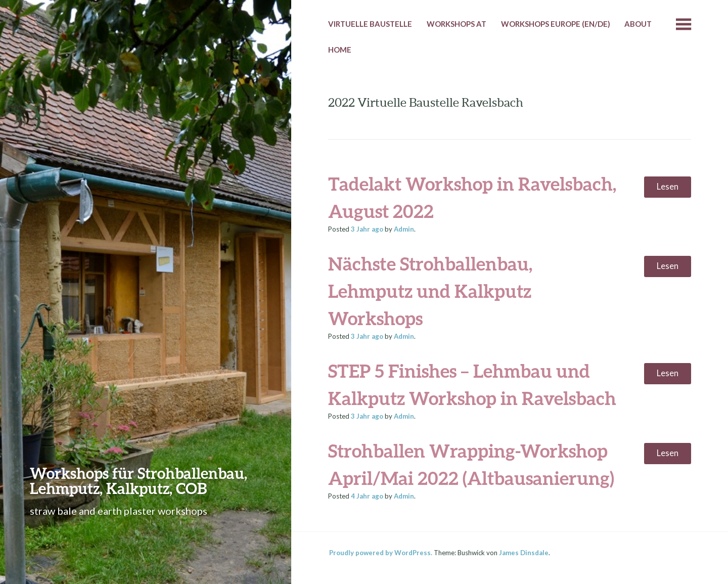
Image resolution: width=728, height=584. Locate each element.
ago (367, 229)
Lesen (668, 187)
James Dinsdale (524, 553)
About (638, 24)
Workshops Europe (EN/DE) (556, 24)
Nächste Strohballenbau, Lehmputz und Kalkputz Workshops (430, 291)
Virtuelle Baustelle (370, 24)
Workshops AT (457, 24)
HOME (340, 50)
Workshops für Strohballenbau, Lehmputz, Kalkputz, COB (139, 480)
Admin (404, 229)
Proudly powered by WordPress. (381, 553)
